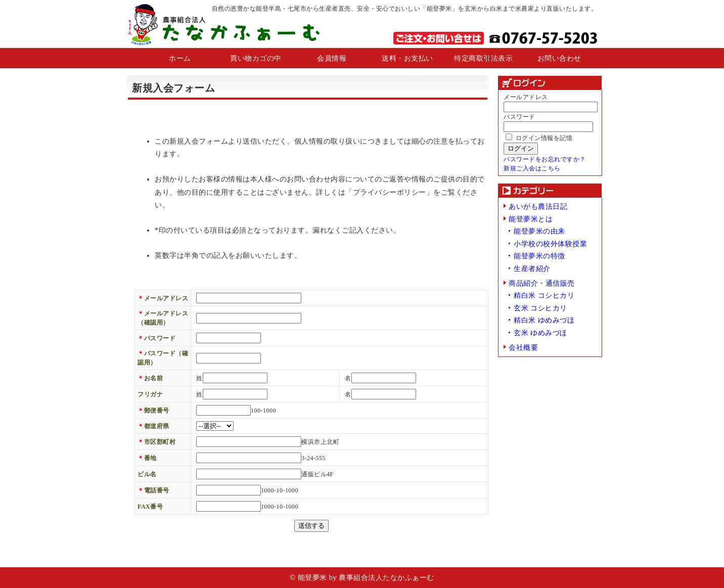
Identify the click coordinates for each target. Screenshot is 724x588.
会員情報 (332, 58)
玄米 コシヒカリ (540, 308)
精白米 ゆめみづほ (544, 320)
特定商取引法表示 (483, 58)
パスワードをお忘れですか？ (545, 159)
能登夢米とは (531, 219)
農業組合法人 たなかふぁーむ (223, 24)
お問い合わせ (559, 58)
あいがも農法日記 (538, 206)
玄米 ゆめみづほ (540, 333)
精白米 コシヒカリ (544, 295)
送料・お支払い (408, 58)
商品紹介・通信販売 (542, 283)
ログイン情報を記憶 (539, 138)
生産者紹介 (532, 268)
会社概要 (523, 347)
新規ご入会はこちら (532, 168)
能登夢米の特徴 (539, 256)
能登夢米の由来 (539, 231)
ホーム (180, 58)
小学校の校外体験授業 (550, 244)
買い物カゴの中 (256, 58)
